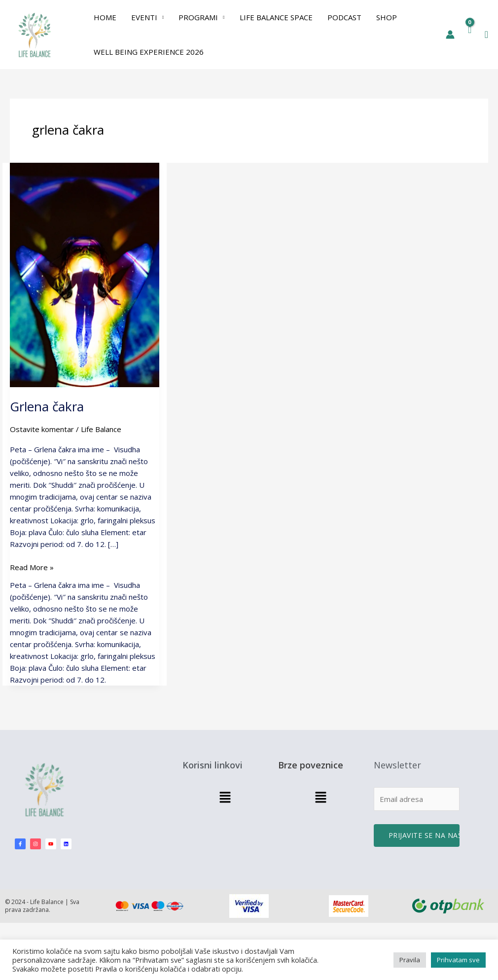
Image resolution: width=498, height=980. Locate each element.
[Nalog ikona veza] (450, 35)
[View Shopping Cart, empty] (470, 35)
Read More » (32, 567)
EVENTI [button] (144, 17)
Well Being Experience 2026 (149, 52)
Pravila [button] (410, 960)
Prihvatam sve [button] (458, 960)
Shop (387, 17)
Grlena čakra (47, 406)
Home (105, 17)
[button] (486, 35)
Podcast (344, 17)
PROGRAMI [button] (198, 17)
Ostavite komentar (42, 429)
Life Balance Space (276, 17)
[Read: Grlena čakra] (85, 274)
